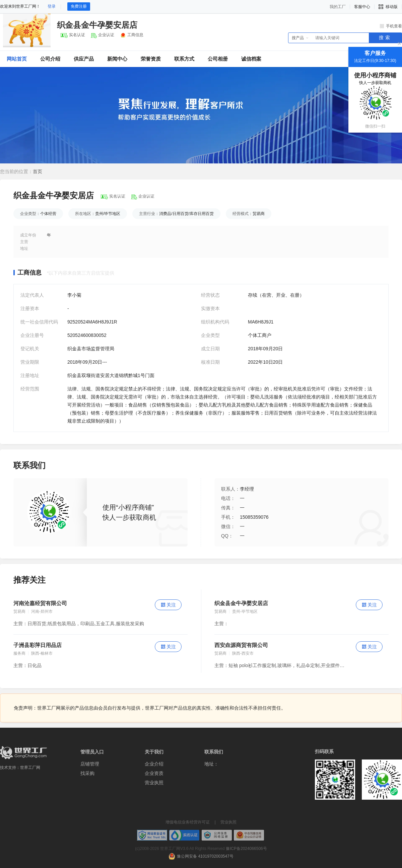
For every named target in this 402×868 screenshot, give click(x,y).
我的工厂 (338, 7)
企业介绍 (154, 764)
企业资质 (154, 773)
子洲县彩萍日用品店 (38, 645)
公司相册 (218, 59)
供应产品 (84, 59)
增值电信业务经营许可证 (188, 822)
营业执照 (154, 783)
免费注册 (79, 6)
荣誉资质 (151, 59)
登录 (52, 6)
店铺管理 (90, 764)
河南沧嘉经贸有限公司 (40, 603)
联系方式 (184, 59)
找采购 (87, 773)
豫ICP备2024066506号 (246, 849)
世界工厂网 (30, 768)
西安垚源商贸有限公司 (241, 645)
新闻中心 (117, 59)
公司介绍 (50, 59)
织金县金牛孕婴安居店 (241, 603)
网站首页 (17, 59)
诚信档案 (251, 59)
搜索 (385, 38)
